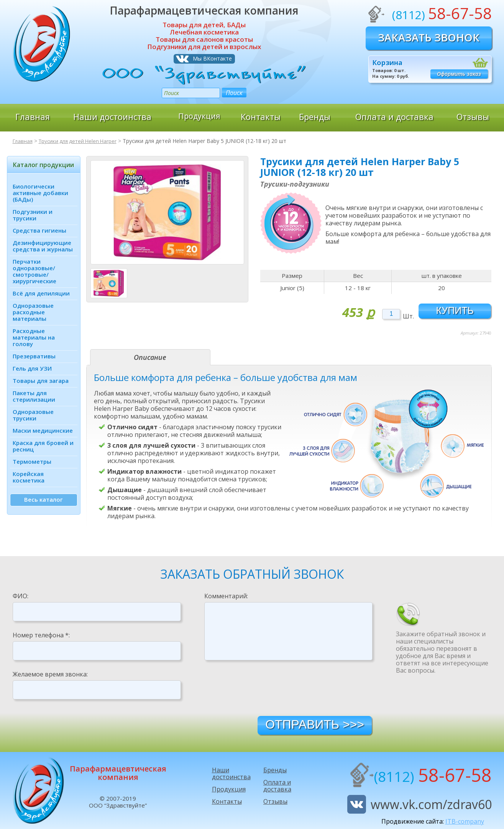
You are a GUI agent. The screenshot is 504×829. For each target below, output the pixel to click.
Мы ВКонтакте (212, 58)
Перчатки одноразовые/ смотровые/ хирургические (34, 271)
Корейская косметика (29, 477)
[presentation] (263, 688)
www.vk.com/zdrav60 (431, 804)
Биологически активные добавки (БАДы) (40, 193)
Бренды (315, 117)
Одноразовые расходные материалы (33, 312)
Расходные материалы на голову (34, 337)
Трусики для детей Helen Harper (81, 141)
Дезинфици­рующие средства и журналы (43, 246)
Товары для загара (41, 381)
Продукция (199, 117)
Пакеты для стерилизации (34, 396)
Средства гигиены (39, 230)
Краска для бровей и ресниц (43, 446)
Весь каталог (44, 499)
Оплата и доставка (394, 117)
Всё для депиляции (41, 293)
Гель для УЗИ (32, 368)
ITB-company (465, 821)
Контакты (261, 117)
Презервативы (34, 356)
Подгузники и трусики (33, 215)
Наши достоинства (112, 117)
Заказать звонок (429, 37)
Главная (33, 117)
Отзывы (473, 117)
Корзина (387, 62)
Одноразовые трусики (33, 415)
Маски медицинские (43, 430)
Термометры (32, 461)
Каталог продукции (44, 165)
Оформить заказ (459, 74)
